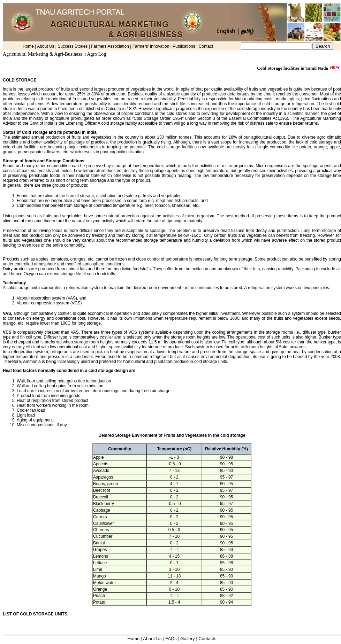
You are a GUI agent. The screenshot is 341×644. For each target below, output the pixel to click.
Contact (206, 46)
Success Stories (73, 46)
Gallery (188, 639)
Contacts (207, 639)
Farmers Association (110, 46)
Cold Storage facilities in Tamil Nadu (293, 68)
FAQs (172, 639)
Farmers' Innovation (151, 46)
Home (28, 46)
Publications (184, 46)
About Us (46, 46)
